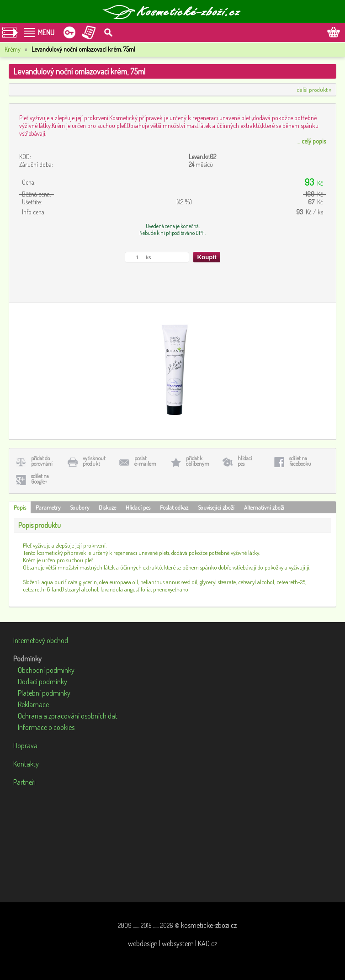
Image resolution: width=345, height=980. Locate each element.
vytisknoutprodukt (94, 461)
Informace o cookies (46, 727)
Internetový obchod (41, 640)
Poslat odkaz (174, 507)
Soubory (80, 507)
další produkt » (314, 90)
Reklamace (33, 704)
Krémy (13, 49)
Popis (20, 507)
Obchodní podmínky (46, 670)
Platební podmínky (44, 693)
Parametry (48, 507)
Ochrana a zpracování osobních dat (68, 716)
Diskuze (107, 507)
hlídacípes (245, 461)
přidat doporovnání (42, 461)
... (312, 141)
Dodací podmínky (42, 682)
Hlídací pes (138, 507)
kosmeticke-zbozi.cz (209, 925)
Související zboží (216, 507)
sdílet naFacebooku (300, 461)
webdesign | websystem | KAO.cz (172, 943)
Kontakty (26, 764)
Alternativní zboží (264, 507)
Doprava (25, 746)
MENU (46, 32)
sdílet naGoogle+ (40, 479)
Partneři (24, 782)
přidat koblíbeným (198, 461)
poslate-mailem (145, 461)
